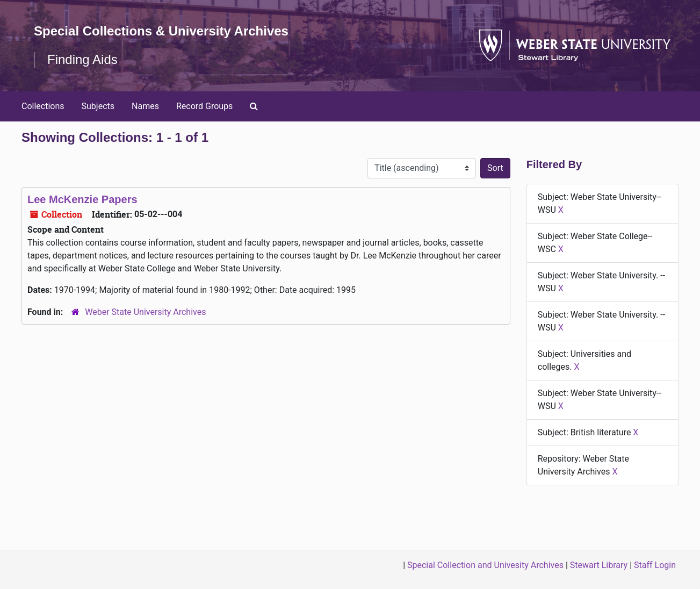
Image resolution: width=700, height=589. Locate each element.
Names (145, 106)
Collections (43, 106)
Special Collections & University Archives (161, 31)
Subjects (98, 106)
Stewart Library (599, 565)
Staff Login (655, 565)
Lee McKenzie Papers (82, 199)
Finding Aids (82, 59)
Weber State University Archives (145, 312)
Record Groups (204, 106)
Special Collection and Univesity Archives (485, 565)
